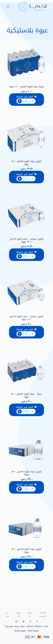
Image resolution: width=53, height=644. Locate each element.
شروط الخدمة (20, 631)
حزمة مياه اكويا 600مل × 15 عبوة (26, 87)
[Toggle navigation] (8, 7)
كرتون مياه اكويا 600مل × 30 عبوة (26, 163)
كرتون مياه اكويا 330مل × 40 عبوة (26, 550)
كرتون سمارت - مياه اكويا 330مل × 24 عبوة (26, 318)
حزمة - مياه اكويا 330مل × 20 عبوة (26, 395)
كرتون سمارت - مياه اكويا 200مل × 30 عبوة (26, 240)
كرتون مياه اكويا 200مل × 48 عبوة (26, 473)
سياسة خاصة (33, 631)
